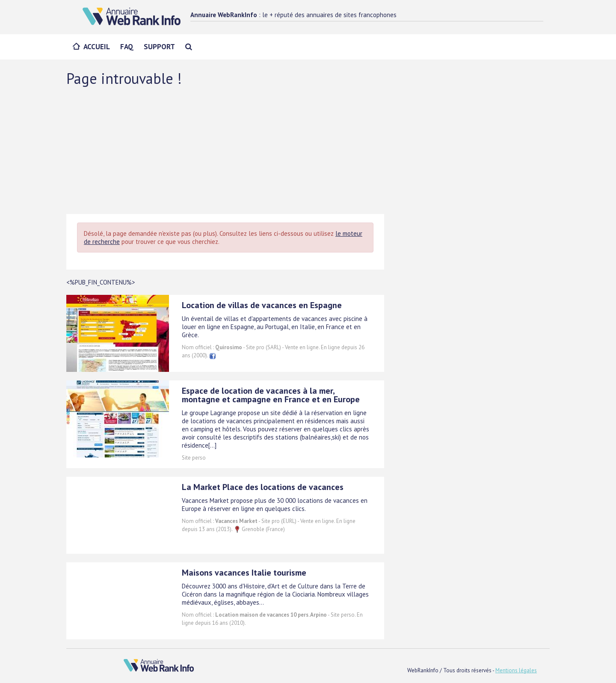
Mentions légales (516, 670)
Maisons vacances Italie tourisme (244, 573)
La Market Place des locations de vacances (263, 487)
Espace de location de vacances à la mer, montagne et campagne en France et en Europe (271, 395)
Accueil (97, 47)
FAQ (127, 47)
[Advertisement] (308, 150)
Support (159, 47)
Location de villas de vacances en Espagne (262, 305)
